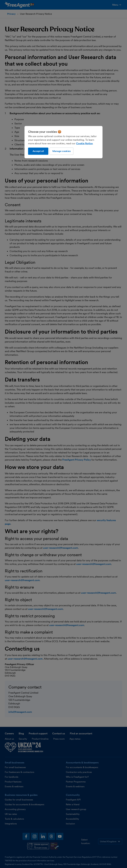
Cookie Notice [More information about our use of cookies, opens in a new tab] (84, 143)
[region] (63, 142)
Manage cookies (61, 151)
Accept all (38, 151)
